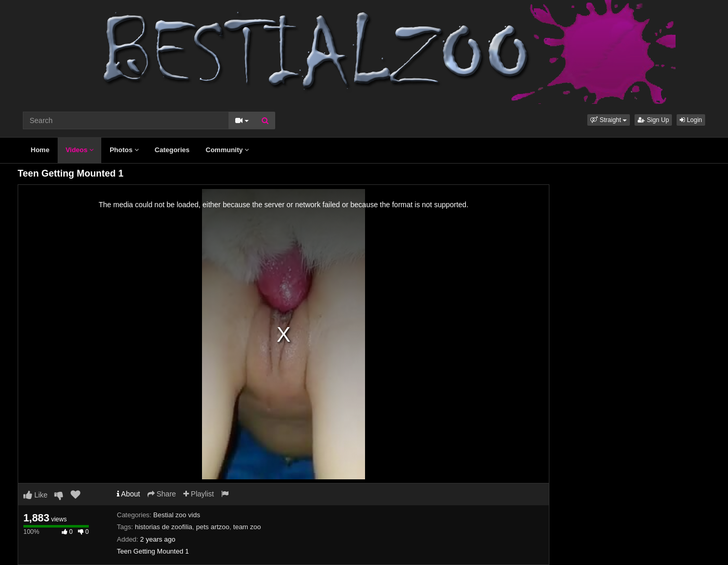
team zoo (247, 527)
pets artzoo (212, 527)
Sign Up (653, 120)
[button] (609, 120)
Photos (124, 150)
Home (40, 150)
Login (691, 120)
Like (36, 495)
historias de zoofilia (164, 527)
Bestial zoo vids (177, 515)
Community (227, 150)
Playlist (199, 494)
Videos (79, 150)
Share (162, 494)
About (129, 494)
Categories (172, 150)
